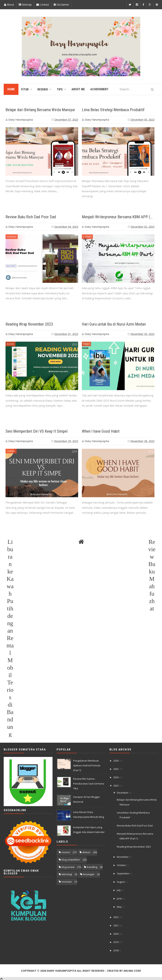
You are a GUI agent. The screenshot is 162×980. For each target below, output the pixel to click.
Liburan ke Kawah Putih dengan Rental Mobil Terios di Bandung (10, 542)
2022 (116, 917)
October (122, 865)
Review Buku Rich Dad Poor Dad (31, 217)
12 (74, 237)
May (120, 907)
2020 (116, 934)
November (123, 857)
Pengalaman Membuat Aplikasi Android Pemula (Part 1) (87, 765)
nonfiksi (12, 237)
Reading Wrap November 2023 (29, 324)
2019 (116, 942)
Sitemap (25, 5)
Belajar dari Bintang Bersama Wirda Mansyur (40, 110)
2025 (116, 769)
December (123, 793)
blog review (68, 867)
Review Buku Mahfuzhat (152, 542)
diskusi (86, 852)
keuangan (89, 874)
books (11, 344)
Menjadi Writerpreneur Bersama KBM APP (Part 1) (122, 217)
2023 (116, 786)
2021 (116, 925)
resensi (66, 852)
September (123, 873)
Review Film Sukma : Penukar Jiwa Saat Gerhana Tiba (89, 784)
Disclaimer (61, 5)
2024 (116, 777)
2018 (116, 950)
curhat (87, 237)
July (119, 890)
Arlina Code (132, 971)
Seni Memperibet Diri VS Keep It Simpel (36, 431)
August (121, 882)
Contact (43, 5)
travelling (92, 867)
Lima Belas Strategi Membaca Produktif (113, 110)
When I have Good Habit (101, 431)
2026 (116, 761)
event (86, 344)
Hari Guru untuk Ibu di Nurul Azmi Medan (114, 324)
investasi (67, 882)
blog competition (71, 860)
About (9, 5)
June (120, 898)
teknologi (67, 874)
